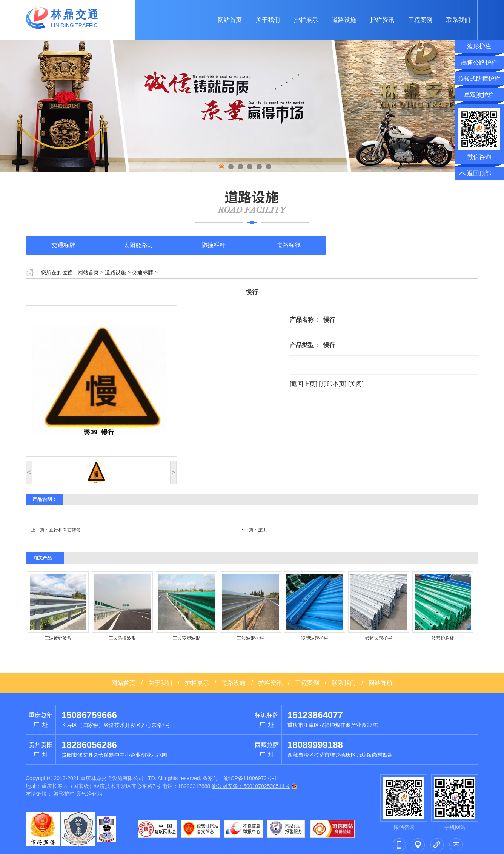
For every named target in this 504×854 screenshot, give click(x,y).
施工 (263, 530)
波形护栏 (64, 794)
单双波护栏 (479, 95)
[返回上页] (303, 384)
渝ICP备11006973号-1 (250, 778)
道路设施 (344, 20)
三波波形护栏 (250, 638)
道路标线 (289, 245)
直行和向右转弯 (65, 530)
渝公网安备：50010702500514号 (251, 786)
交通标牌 (63, 245)
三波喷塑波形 (186, 638)
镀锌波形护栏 (379, 638)
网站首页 (230, 20)
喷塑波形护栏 (315, 638)
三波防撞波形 (122, 638)
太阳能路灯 (138, 245)
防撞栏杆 (214, 245)
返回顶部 (479, 173)
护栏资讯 (382, 20)
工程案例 (420, 20)
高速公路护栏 (479, 62)
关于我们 (268, 20)
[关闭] (356, 384)
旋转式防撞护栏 (479, 79)
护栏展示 (306, 20)
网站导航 (381, 683)
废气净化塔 (89, 794)
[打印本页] (333, 384)
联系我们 (458, 20)
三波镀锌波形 (58, 638)
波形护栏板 (443, 638)
